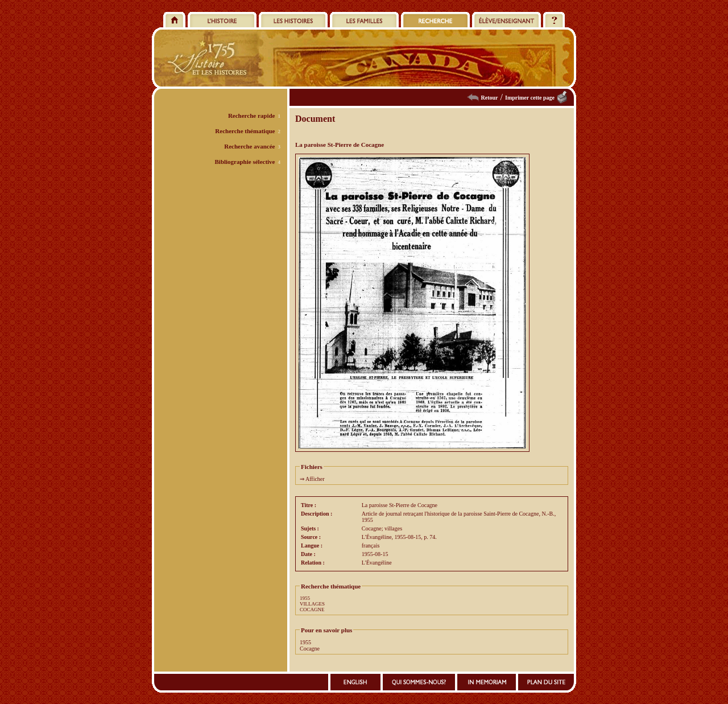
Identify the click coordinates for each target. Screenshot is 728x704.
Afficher (315, 479)
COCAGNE (312, 610)
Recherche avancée (249, 146)
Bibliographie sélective (245, 162)
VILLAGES (312, 604)
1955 (305, 598)
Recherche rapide (252, 116)
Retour (490, 98)
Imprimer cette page (530, 98)
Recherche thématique (245, 131)
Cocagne (310, 649)
